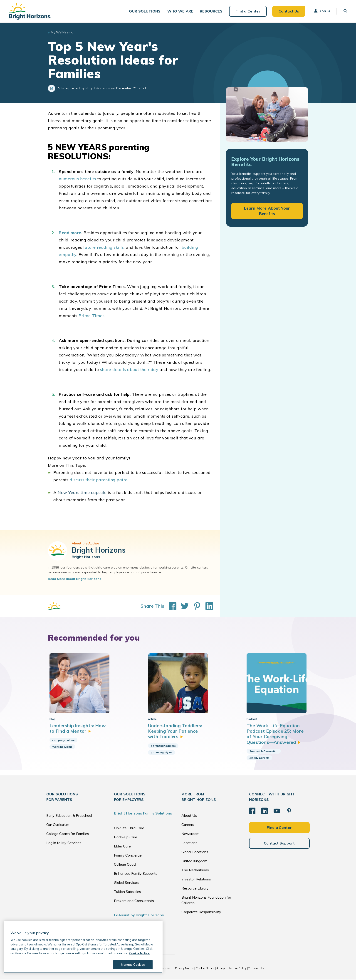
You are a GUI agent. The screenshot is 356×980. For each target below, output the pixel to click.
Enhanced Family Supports (136, 874)
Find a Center (247, 11)
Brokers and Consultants (134, 901)
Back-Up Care (126, 837)
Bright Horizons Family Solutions (143, 814)
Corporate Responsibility (201, 912)
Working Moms (62, 747)
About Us (189, 816)
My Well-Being (62, 33)
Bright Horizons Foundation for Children (206, 900)
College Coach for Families (68, 834)
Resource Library (195, 889)
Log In (321, 11)
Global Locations (195, 852)
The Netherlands (195, 870)
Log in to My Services (64, 843)
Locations (189, 843)
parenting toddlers (163, 746)
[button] (145, 11)
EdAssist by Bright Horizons (139, 915)
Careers (188, 825)
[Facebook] (252, 811)
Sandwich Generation (264, 752)
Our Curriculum (58, 825)
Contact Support (279, 844)
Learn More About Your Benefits (267, 211)
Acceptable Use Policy (231, 969)
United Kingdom (194, 861)
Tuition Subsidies (127, 892)
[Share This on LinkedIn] (207, 607)
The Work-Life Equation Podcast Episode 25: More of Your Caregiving (275, 734)
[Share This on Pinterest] (195, 607)
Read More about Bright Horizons (74, 579)
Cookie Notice (205, 969)
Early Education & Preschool (69, 816)
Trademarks (256, 969)
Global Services (126, 883)
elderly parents (259, 758)
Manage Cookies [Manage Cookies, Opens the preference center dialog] (133, 965)
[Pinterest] (289, 811)
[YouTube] (277, 811)
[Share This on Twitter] (183, 607)
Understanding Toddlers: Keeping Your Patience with (175, 732)
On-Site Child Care (129, 828)
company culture (63, 741)
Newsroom (190, 834)
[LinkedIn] (265, 811)
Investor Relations (196, 880)
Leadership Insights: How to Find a (78, 729)
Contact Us (288, 11)
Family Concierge (128, 856)
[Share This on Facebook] (170, 607)
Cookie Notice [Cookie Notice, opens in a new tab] (139, 953)
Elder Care (122, 847)
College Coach (126, 865)
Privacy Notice (184, 969)
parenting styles (162, 753)
